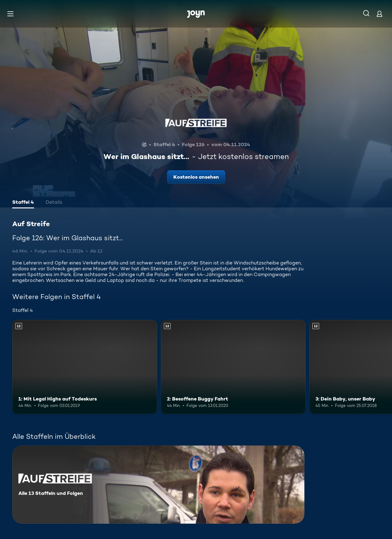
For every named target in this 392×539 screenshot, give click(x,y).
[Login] (379, 14)
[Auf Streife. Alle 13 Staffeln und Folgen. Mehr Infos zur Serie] (158, 485)
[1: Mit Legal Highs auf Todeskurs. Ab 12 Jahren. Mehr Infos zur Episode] (85, 367)
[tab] (23, 203)
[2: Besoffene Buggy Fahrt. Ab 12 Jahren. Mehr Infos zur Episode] (233, 367)
